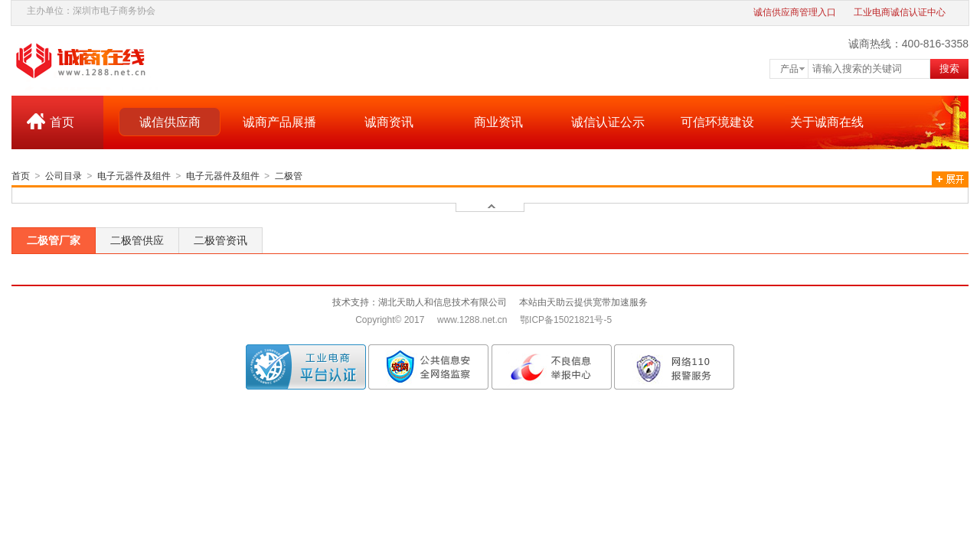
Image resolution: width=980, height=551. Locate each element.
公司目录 (64, 176)
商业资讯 (498, 122)
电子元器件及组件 (134, 176)
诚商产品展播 (279, 122)
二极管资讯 (220, 240)
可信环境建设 (717, 122)
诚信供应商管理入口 (795, 12)
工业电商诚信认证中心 (900, 12)
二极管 (289, 176)
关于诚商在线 (827, 122)
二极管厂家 (54, 240)
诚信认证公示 (608, 122)
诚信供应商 (170, 122)
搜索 (949, 68)
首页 (62, 122)
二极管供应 (137, 240)
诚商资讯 (389, 122)
